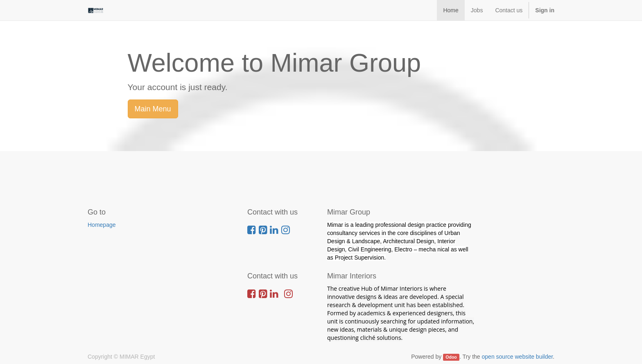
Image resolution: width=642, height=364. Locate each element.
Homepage (102, 225)
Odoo (451, 357)
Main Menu (153, 109)
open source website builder (518, 357)
